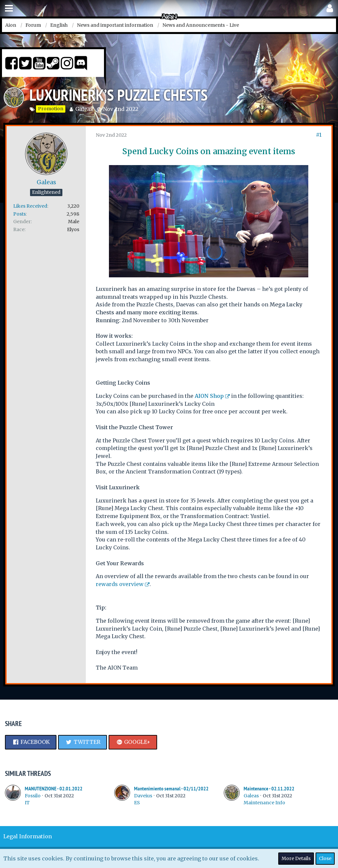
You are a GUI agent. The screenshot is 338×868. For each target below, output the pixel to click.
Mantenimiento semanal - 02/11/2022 (171, 789)
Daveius (143, 796)
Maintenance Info (264, 803)
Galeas (84, 109)
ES (137, 803)
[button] (9, 8)
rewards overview (120, 584)
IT (27, 803)
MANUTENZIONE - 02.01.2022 (54, 789)
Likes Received (30, 206)
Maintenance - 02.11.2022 (269, 789)
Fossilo (33, 796)
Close (325, 858)
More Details (296, 858)
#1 (319, 135)
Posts (19, 214)
